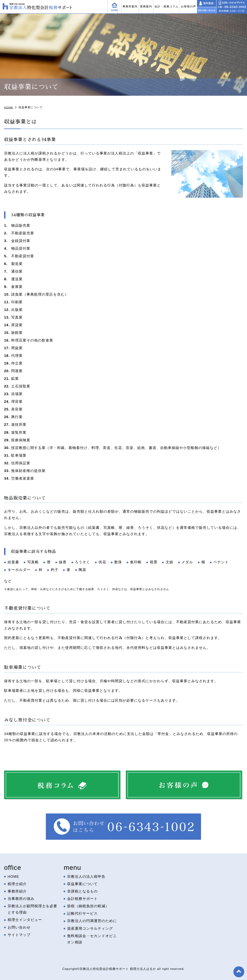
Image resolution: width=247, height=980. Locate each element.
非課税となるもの (82, 891)
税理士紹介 (17, 884)
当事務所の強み (21, 899)
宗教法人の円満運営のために (92, 921)
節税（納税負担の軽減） (88, 906)
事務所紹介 (17, 891)
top (239, 972)
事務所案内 (130, 6)
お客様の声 (188, 6)
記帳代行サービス (82, 914)
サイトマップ (19, 935)
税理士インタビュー (25, 920)
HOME (13, 877)
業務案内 (146, 6)
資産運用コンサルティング (90, 928)
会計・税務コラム (166, 6)
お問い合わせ (19, 927)
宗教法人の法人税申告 (86, 877)
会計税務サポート (82, 899)
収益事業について (82, 884)
